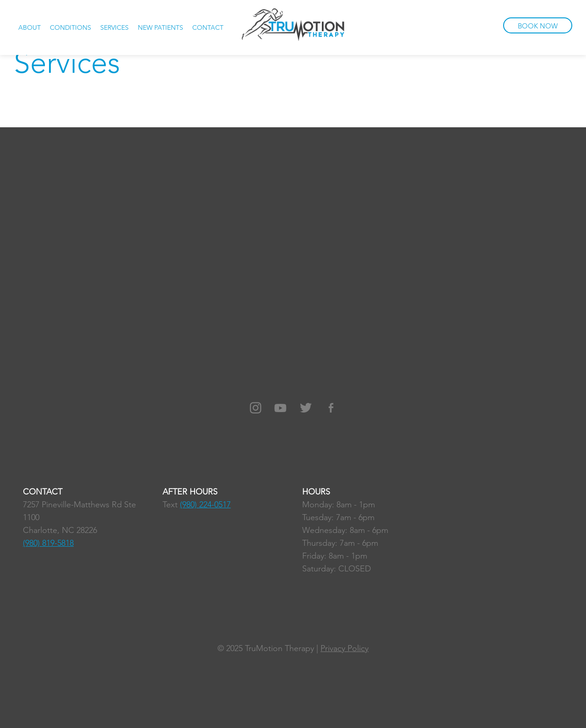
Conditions (71, 27)
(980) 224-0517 (205, 505)
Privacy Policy (345, 648)
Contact (208, 27)
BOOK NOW (538, 26)
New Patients (160, 27)
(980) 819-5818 (48, 543)
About (30, 27)
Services (114, 27)
